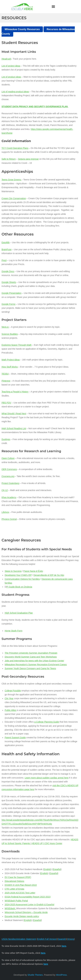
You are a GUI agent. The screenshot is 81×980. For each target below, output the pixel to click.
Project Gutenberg (10, 483)
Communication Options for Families (22, 579)
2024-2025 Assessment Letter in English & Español (29, 905)
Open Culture (8, 458)
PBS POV (6, 403)
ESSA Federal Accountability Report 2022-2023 (28, 897)
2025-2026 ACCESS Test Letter (20, 893)
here (46, 964)
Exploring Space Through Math (17, 345)
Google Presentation (12, 293)
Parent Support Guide (15, 738)
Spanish (62, 939)
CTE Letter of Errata (14, 889)
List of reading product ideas (15, 92)
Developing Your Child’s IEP (18, 575)
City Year (9, 698)
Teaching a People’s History (15, 392)
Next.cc (5, 327)
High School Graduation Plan (19, 613)
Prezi (4, 260)
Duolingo (6, 439)
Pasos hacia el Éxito (33, 571)
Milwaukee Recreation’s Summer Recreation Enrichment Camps (36, 665)
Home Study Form (14, 631)
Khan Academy (9, 497)
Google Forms (8, 304)
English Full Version (47, 939)
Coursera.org (8, 476)
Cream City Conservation (14, 198)
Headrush (6, 59)
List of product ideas (11, 77)
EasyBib (6, 242)
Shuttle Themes (35, 975)
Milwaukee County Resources (22, 29)
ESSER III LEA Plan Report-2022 (21, 885)
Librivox (5, 512)
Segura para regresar (28, 159)
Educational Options (14, 881)
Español (57, 869)
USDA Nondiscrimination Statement (19, 939)
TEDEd (5, 374)
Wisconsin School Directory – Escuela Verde (26, 912)
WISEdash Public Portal (16, 901)
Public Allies (10, 710)
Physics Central (9, 519)
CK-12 (5, 490)
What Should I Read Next (14, 414)
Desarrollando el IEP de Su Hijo (49, 575)
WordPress (61, 975)
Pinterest (6, 381)
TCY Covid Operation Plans (15, 148)
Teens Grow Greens (12, 180)
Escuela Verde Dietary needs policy (22, 916)
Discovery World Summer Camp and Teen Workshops (31, 657)
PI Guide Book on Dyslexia (19, 587)
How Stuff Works (10, 367)
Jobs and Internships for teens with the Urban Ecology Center (34, 661)
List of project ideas (11, 66)
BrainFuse (7, 249)
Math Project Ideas (11, 360)
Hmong (71, 939)
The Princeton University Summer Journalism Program (31, 653)
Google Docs (8, 271)
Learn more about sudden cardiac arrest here (47, 778)
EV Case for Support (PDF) (18, 877)
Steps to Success (13, 571)
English (47, 869)
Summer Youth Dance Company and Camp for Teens (30, 668)
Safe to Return (9, 159)
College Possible (13, 691)
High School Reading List (14, 428)
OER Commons (9, 469)
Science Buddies (10, 334)
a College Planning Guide (47, 722)
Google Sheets (9, 282)
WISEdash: (10, 908)
